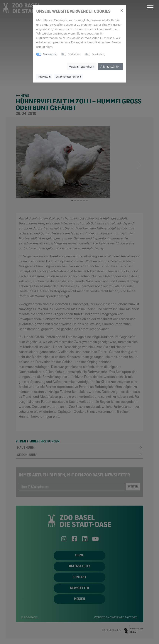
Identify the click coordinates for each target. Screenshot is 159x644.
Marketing (98, 54)
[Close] (122, 10)
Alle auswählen (110, 67)
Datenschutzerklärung (68, 77)
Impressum (44, 77)
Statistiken (75, 54)
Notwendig (50, 54)
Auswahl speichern (82, 67)
